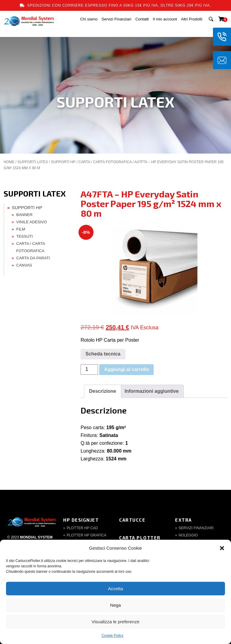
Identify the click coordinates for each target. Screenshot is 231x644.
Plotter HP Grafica (87, 535)
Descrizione (103, 391)
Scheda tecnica (103, 354)
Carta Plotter (140, 538)
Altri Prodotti (192, 19)
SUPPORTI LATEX (33, 162)
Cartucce (132, 520)
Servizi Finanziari (117, 19)
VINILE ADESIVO (32, 222)
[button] (222, 548)
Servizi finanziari (196, 528)
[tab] (103, 391)
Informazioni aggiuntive (152, 391)
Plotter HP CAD (82, 528)
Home (9, 162)
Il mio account (165, 19)
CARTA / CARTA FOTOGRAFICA (105, 162)
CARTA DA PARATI (33, 258)
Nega (115, 605)
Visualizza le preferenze (116, 622)
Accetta (115, 589)
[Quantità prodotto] (89, 369)
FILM (21, 229)
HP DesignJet (81, 520)
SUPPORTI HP (63, 162)
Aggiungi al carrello (126, 369)
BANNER (24, 215)
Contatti (142, 19)
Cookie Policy (113, 636)
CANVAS (24, 265)
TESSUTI (25, 236)
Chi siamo (89, 19)
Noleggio (188, 535)
